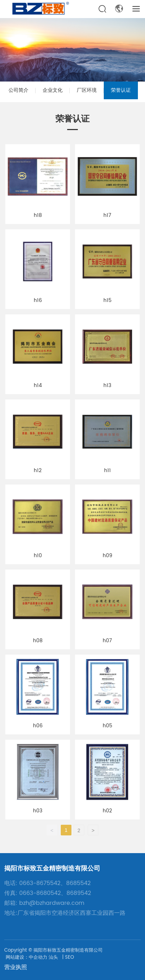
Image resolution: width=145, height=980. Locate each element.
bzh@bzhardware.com (52, 903)
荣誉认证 (121, 90)
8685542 (78, 883)
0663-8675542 (40, 883)
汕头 (53, 957)
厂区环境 (87, 90)
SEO (69, 957)
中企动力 (38, 957)
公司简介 (18, 90)
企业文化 (53, 90)
